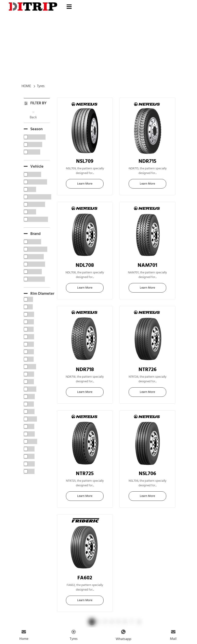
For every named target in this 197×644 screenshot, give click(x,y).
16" (148, 269)
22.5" (85, 165)
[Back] (33, 112)
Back (33, 117)
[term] (35, 137)
